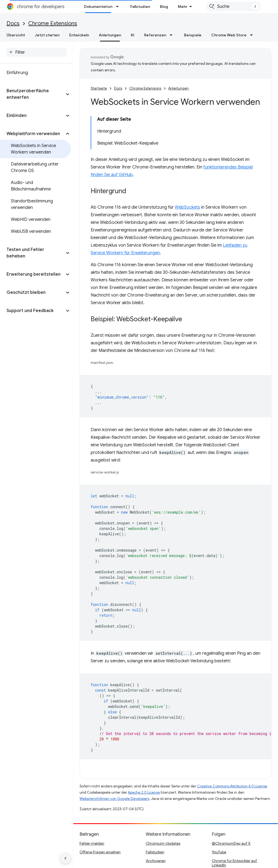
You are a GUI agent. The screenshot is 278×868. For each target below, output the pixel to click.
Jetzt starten (47, 35)
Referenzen (155, 35)
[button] (32, 94)
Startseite (99, 88)
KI (133, 35)
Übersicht (16, 35)
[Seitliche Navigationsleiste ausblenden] (65, 858)
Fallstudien (140, 7)
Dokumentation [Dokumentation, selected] (98, 7)
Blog (164, 7)
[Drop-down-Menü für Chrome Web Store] (253, 35)
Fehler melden (92, 843)
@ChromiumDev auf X (231, 843)
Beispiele (193, 35)
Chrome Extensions (53, 23)
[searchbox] (37, 52)
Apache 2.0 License (144, 792)
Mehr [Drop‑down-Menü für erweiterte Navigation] (183, 7)
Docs (13, 23)
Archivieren (156, 861)
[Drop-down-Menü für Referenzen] (173, 35)
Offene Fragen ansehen (100, 852)
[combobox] (233, 7)
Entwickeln (79, 35)
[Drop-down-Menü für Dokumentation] (119, 7)
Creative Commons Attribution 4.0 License (232, 786)
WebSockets (187, 207)
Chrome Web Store (229, 35)
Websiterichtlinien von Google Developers (114, 799)
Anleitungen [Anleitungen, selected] (110, 35)
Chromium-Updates (163, 843)
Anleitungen (179, 88)
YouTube (219, 852)
